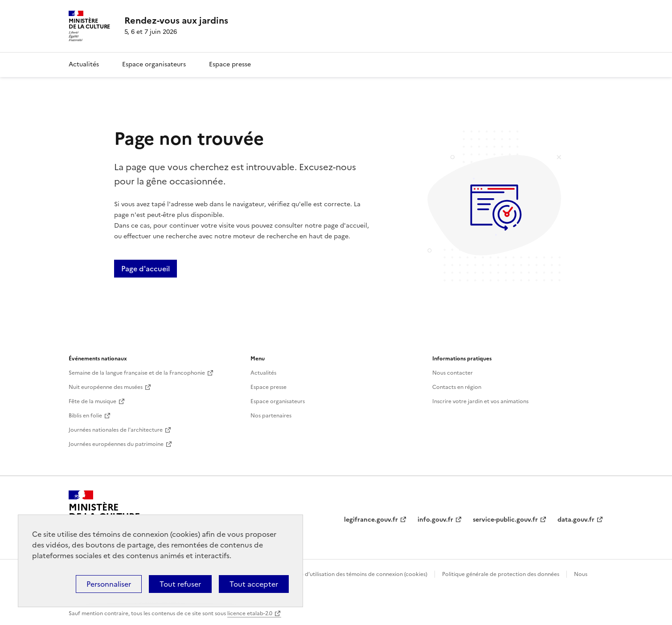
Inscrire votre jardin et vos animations (480, 401)
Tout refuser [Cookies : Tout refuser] (180, 584)
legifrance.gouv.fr (371, 520)
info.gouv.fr (435, 520)
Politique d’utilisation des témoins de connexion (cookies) (354, 574)
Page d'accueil (145, 269)
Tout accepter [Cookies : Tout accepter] (254, 584)
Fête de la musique (92, 401)
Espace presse (230, 64)
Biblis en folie (85, 416)
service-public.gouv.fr (505, 520)
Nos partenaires (271, 416)
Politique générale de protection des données (501, 574)
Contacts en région (457, 387)
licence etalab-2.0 (250, 613)
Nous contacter (453, 373)
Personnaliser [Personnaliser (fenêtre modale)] (109, 584)
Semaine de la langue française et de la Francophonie (137, 373)
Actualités (84, 64)
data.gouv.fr (576, 520)
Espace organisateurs (154, 64)
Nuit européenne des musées (106, 387)
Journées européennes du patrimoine (116, 444)
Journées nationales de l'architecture (116, 430)
